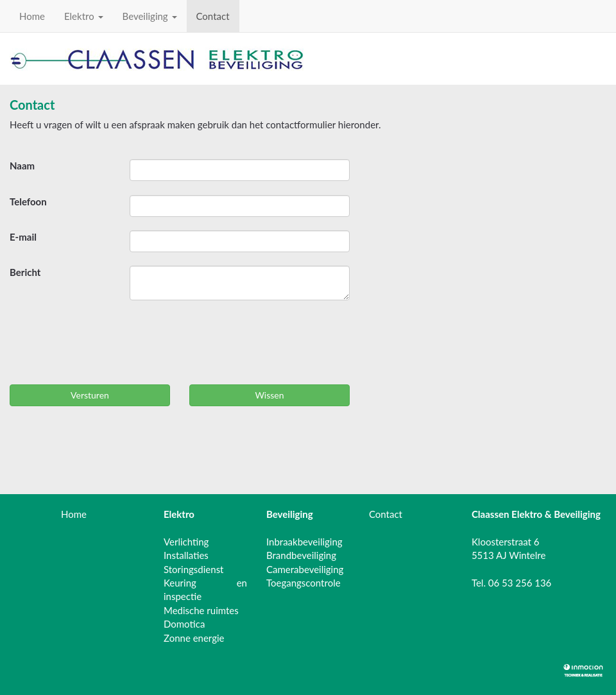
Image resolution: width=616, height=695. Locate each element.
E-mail (23, 237)
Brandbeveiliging (301, 555)
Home (32, 16)
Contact (213, 16)
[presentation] (107, 346)
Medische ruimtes (201, 610)
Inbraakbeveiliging (304, 542)
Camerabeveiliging (305, 569)
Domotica (184, 624)
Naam (22, 166)
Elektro (84, 16)
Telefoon (28, 202)
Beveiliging (150, 16)
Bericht (25, 272)
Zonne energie (194, 638)
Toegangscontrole (304, 583)
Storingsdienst (194, 569)
